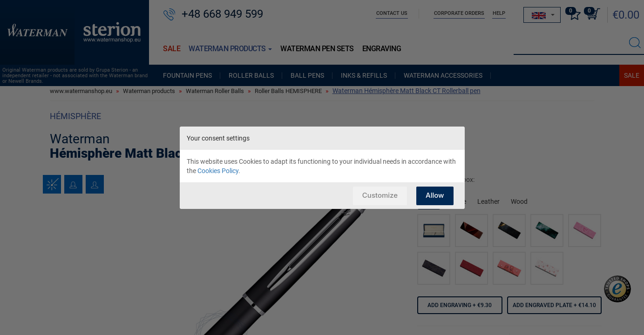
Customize (380, 195)
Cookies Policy (218, 171)
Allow (435, 195)
